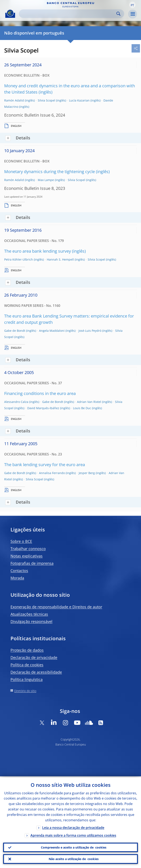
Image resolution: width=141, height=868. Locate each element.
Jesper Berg (87, 473)
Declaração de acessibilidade (36, 672)
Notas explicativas (27, 556)
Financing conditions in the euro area (40, 393)
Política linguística (27, 679)
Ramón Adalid (14, 100)
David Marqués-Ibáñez (43, 408)
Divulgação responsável (31, 621)
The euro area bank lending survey (38, 251)
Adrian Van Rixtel (89, 402)
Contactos (19, 571)
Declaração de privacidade (34, 657)
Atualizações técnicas (29, 614)
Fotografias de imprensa (32, 563)
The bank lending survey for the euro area (45, 465)
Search (118, 14)
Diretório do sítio (25, 691)
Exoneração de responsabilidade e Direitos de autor (56, 607)
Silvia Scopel (46, 100)
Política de (27, 665)
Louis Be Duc (82, 408)
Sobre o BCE (21, 541)
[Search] (68, 14)
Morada (17, 578)
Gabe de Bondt (15, 331)
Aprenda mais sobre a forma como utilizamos (73, 834)
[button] (132, 5)
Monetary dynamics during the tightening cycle (50, 172)
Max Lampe (46, 180)
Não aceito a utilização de (74, 859)
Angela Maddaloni (52, 331)
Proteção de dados (27, 650)
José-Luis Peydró (90, 331)
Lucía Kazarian (79, 100)
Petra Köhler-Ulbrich (19, 259)
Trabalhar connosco (28, 549)
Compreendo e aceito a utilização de (74, 847)
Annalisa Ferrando (52, 473)
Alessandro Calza (16, 402)
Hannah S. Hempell (60, 259)
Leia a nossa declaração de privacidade (73, 827)
